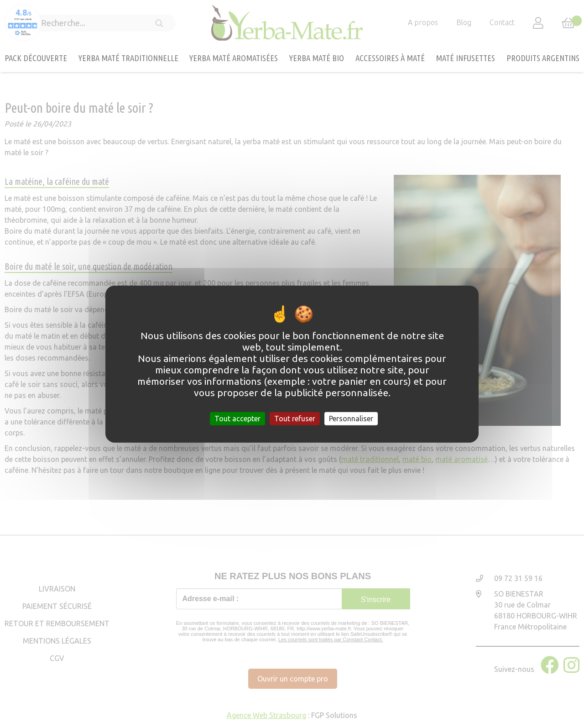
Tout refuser (295, 419)
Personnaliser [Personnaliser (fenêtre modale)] (351, 419)
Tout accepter (237, 419)
